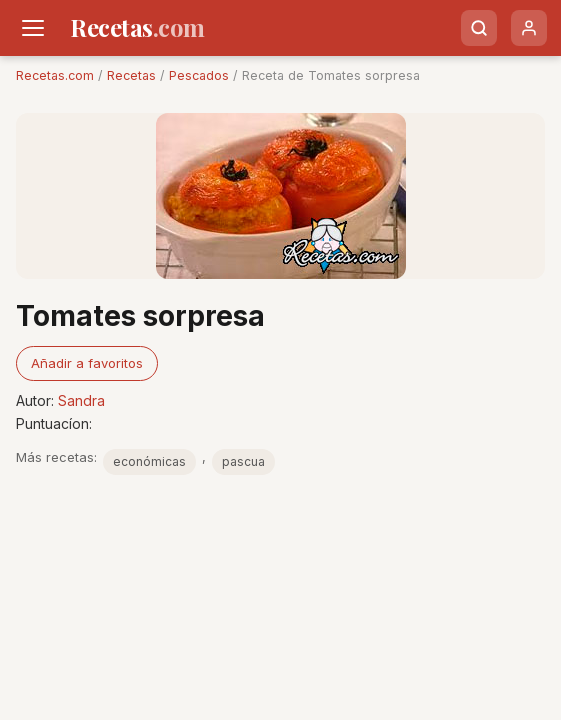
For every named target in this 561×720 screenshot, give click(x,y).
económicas (149, 461)
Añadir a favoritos (87, 363)
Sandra (81, 400)
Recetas (131, 75)
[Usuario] (529, 28)
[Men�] (33, 28)
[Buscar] (479, 28)
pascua (243, 461)
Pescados (199, 75)
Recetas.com (55, 75)
